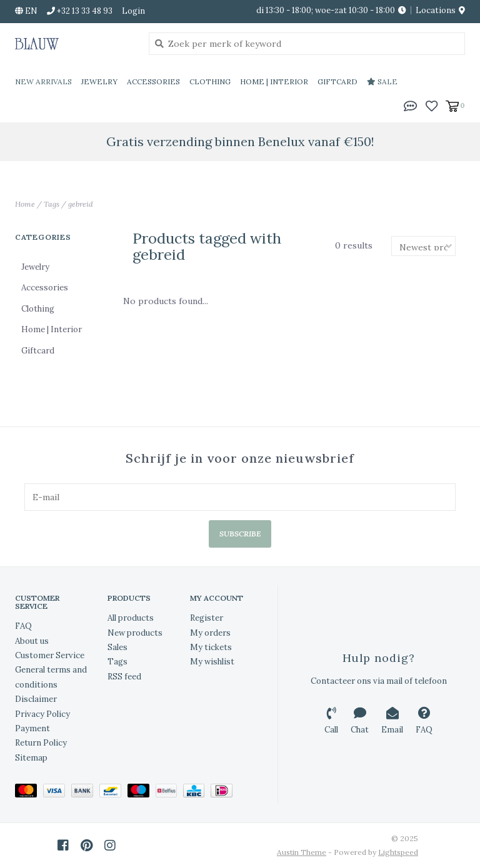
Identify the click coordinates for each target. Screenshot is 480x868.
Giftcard (337, 81)
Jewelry (99, 81)
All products (131, 618)
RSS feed (124, 677)
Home (25, 204)
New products (135, 633)
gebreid (81, 204)
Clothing (210, 81)
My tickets (211, 647)
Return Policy (41, 743)
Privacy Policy (42, 714)
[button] (411, 105)
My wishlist (212, 662)
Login (133, 11)
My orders (210, 633)
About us (32, 641)
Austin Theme (302, 852)
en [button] (26, 11)
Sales (117, 647)
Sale (382, 81)
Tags (52, 204)
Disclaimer (36, 699)
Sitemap (31, 758)
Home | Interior (274, 81)
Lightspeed (398, 852)
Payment (32, 728)
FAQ (23, 626)
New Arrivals (43, 81)
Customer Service (50, 655)
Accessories (153, 81)
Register (207, 618)
